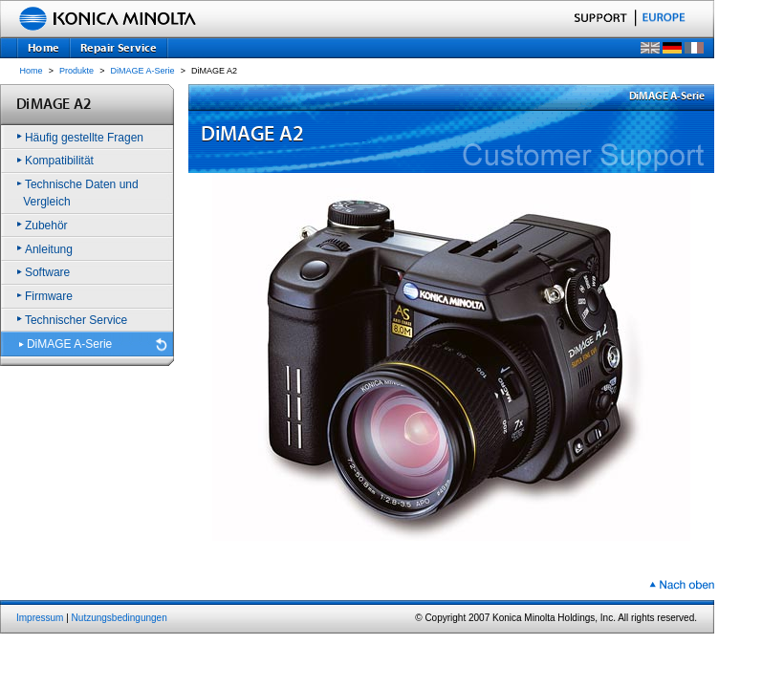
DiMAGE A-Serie (143, 71)
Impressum (40, 618)
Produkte (76, 71)
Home (32, 71)
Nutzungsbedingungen (120, 618)
